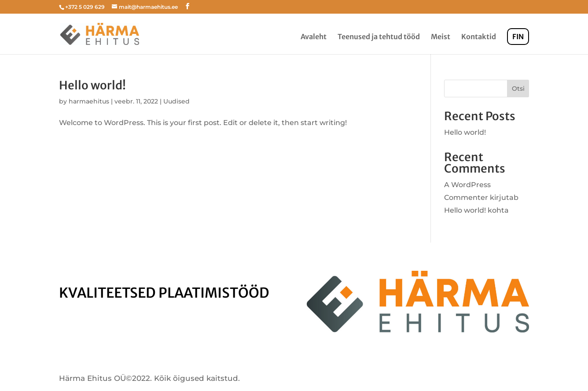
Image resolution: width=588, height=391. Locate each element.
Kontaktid (479, 37)
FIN (518, 37)
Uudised (176, 101)
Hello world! (92, 85)
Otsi (518, 89)
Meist (441, 37)
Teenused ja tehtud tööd (379, 37)
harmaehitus (89, 101)
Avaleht (314, 37)
